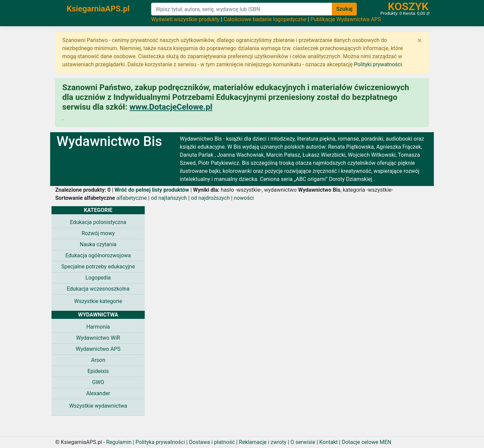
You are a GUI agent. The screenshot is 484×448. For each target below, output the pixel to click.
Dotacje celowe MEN (366, 442)
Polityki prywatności (378, 64)
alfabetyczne (132, 198)
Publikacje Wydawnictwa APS (346, 19)
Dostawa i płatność (212, 442)
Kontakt (329, 442)
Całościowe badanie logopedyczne (265, 19)
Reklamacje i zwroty (263, 442)
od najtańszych (169, 198)
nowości (244, 198)
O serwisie (303, 442)
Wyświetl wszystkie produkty (185, 19)
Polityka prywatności (160, 442)
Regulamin (119, 442)
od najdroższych (210, 198)
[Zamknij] (420, 40)
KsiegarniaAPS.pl (98, 9)
